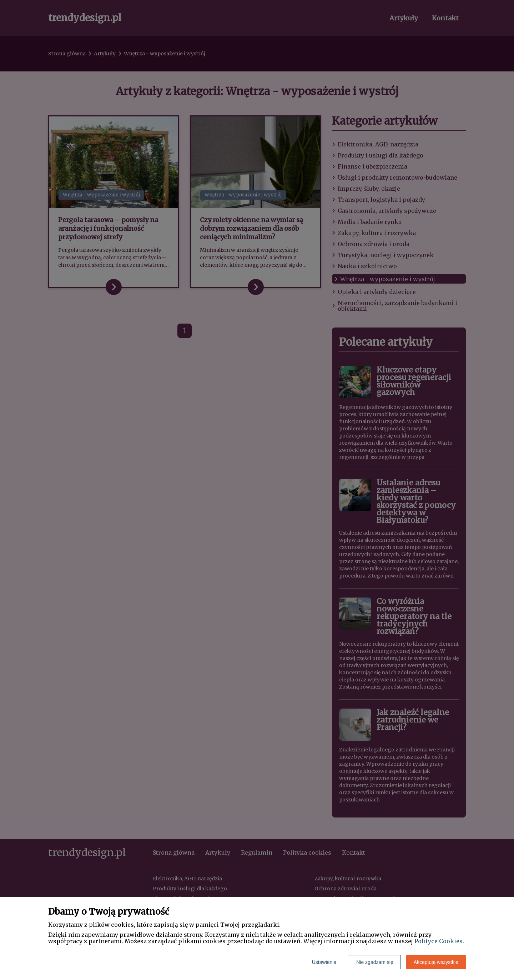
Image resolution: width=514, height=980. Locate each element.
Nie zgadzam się (375, 962)
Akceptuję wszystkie (436, 962)
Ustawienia (324, 962)
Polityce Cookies (439, 941)
